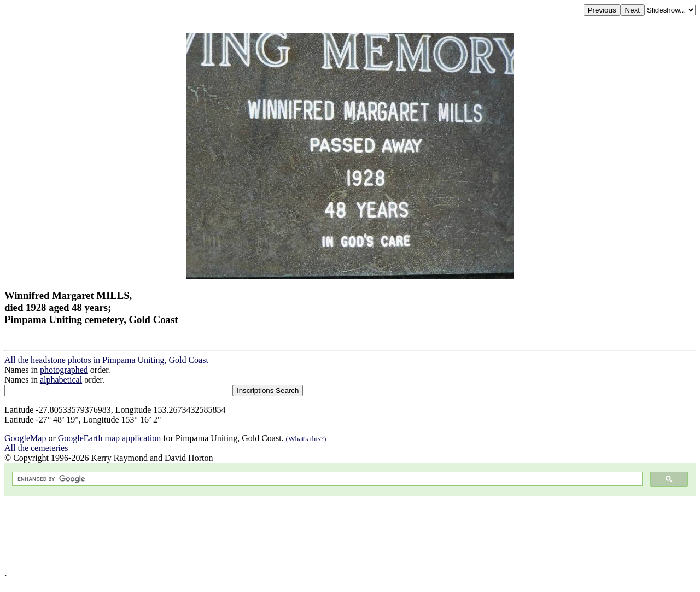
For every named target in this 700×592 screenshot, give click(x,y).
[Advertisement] (332, 535)
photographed (64, 370)
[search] (326, 479)
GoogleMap (25, 438)
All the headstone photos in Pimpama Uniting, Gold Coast (106, 360)
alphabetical (61, 380)
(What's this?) (306, 439)
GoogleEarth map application (110, 438)
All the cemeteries (36, 448)
